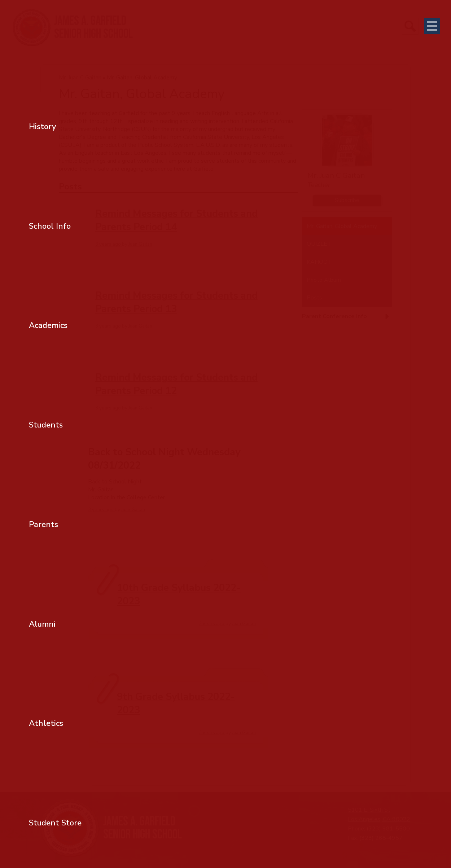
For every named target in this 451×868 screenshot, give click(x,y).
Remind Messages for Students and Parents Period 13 (176, 302)
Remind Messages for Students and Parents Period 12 (176, 384)
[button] (347, 319)
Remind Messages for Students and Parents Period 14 (176, 220)
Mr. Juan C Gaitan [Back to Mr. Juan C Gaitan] (80, 78)
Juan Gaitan (140, 244)
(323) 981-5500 (388, 829)
